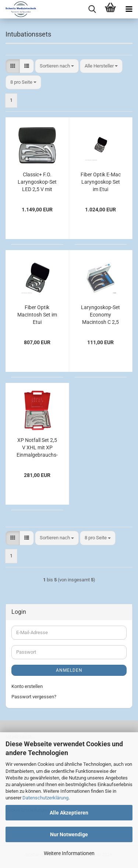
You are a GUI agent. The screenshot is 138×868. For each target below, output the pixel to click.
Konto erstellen (27, 686)
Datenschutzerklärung (45, 798)
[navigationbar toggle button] (129, 9)
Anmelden (69, 670)
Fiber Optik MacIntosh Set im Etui (37, 315)
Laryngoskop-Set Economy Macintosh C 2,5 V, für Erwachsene (100, 315)
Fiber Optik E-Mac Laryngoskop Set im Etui (101, 182)
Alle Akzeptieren (69, 813)
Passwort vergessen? (34, 697)
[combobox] (57, 66)
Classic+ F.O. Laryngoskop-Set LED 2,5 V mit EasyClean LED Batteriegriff (37, 182)
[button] (13, 66)
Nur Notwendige (69, 834)
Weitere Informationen (69, 853)
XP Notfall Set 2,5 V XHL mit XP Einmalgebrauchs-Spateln (37, 448)
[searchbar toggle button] (92, 9)
